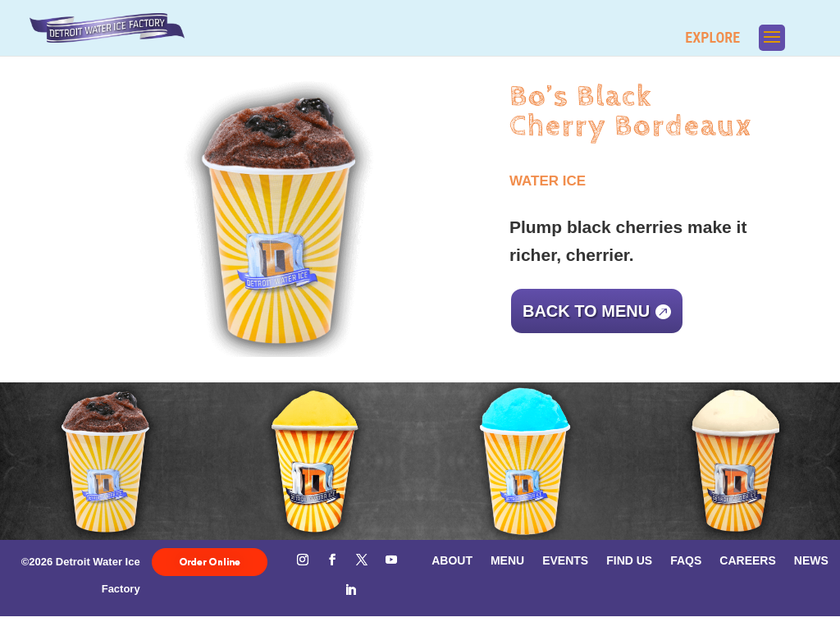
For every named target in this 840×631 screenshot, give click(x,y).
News (811, 560)
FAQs (686, 560)
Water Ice (548, 181)
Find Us (629, 560)
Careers (747, 560)
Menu (507, 560)
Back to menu (586, 311)
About (452, 560)
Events (565, 560)
